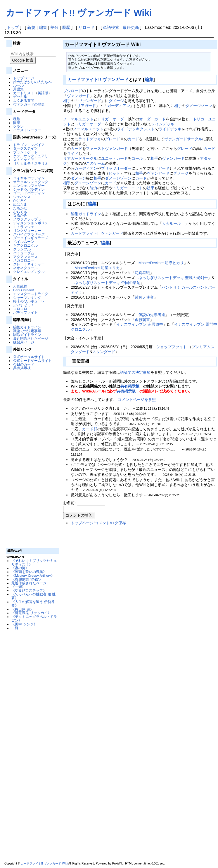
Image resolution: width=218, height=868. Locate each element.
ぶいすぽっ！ (24, 305)
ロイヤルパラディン (29, 178)
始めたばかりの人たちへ (32, 82)
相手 (67, 101)
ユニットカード (114, 158)
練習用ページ (24, 342)
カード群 (90, 429)
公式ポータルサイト (29, 357)
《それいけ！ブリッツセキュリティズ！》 (34, 562)
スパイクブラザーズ (29, 234)
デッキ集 (20, 97)
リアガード (86, 106)
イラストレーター (27, 130)
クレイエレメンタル (29, 272)
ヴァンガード (78, 96)
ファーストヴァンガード (107, 149)
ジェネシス (22, 197)
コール (137, 158)
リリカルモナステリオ (31, 163)
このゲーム (95, 163)
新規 (31, 27)
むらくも (20, 212)
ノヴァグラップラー (29, 219)
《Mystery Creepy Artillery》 (33, 575)
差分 (54, 27)
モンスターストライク (31, 294)
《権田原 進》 (22, 609)
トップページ (24, 78)
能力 (94, 188)
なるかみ (20, 215)
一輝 (15, 628)
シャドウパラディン (29, 189)
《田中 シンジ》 (24, 624)
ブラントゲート (25, 152)
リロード (86, 27)
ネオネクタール (25, 268)
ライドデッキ (170, 129)
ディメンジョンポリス (31, 223)
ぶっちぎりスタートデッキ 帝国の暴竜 (107, 283)
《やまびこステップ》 (29, 590)
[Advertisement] (32, 459)
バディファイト (25, 312)
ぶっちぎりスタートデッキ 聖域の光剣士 (173, 278)
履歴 (66, 27)
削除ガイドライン (27, 335)
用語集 (18, 89)
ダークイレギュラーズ (31, 238)
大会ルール (171, 223)
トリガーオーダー (113, 119)
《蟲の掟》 (20, 568)
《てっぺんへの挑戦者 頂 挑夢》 (33, 596)
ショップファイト (172, 347)
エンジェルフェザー (29, 186)
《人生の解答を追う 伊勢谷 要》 (33, 604)
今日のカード (24, 364)
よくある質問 (24, 100)
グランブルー (24, 249)
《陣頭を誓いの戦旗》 (29, 572)
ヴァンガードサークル (183, 139)
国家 (17, 123)
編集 (43, 27)
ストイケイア (24, 160)
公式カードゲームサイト (32, 361)
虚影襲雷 (142, 320)
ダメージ (116, 101)
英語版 (43, 93)
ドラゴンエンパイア (29, 145)
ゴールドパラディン (29, 193)
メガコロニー (24, 260)
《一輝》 (18, 587)
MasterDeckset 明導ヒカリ (161, 263)
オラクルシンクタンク (31, 182)
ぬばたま (20, 204)
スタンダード (104, 352)
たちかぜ (20, 208)
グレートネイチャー (29, 264)
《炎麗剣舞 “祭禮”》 (27, 579)
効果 (150, 188)
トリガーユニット (128, 188)
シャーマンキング (27, 298)
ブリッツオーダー (116, 168)
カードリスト (24, 93)
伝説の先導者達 (152, 315)
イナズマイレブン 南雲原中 (140, 324)
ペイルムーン (24, 242)
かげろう (20, 200)
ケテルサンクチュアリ (31, 156)
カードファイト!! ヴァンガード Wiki (79, 13)
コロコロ (20, 309)
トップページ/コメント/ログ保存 (98, 523)
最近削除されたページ (31, 338)
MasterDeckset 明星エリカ (97, 268)
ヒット (114, 173)
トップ (13, 27)
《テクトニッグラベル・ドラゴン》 (34, 618)
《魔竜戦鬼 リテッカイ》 (31, 613)
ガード (164, 168)
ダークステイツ (25, 148)
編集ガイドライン (27, 327)
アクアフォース (25, 257)
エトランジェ (24, 227)
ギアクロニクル (25, 245)
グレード (113, 139)
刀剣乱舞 (20, 286)
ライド (73, 154)
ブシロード (73, 91)
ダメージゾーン (199, 106)
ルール (18, 85)
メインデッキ (163, 124)
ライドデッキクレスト (136, 129)
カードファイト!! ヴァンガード (98, 79)
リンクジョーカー (27, 230)
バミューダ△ (24, 253)
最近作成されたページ (29, 583)
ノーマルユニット (78, 119)
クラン (18, 126)
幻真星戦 (142, 273)
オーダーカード (152, 119)
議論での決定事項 (27, 331)
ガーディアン (119, 106)
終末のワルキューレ (29, 301)
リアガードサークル (80, 158)
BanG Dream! (24, 290)
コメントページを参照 (137, 400)
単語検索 (111, 27)
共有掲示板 (22, 368)
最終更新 (131, 27)
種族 (17, 119)
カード (133, 139)
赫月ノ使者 (144, 297)
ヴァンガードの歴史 (29, 104)
